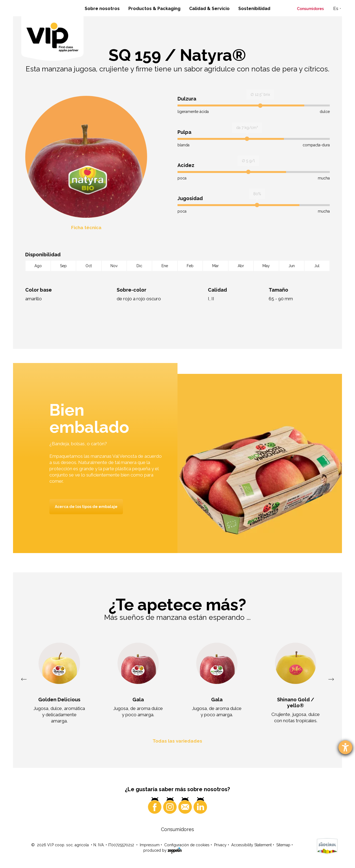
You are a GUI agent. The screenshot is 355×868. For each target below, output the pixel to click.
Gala (138, 700)
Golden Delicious (59, 700)
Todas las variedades (177, 741)
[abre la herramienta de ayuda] (345, 747)
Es (336, 9)
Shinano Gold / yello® (296, 703)
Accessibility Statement (251, 845)
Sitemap (283, 845)
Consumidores (310, 9)
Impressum (150, 845)
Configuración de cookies (187, 845)
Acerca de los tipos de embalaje (86, 507)
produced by (162, 850)
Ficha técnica (86, 228)
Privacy (220, 845)
